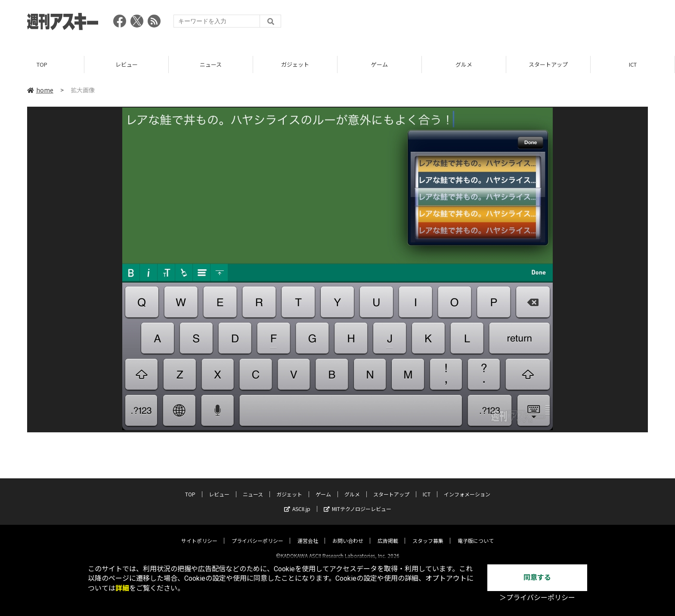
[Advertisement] (491, 24)
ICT (633, 64)
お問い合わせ (348, 533)
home (40, 90)
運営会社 (308, 533)
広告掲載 (388, 533)
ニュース (211, 64)
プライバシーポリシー (257, 533)
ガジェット (295, 64)
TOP (42, 64)
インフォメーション (467, 487)
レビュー (127, 64)
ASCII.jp (297, 501)
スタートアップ (548, 64)
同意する (537, 577)
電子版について (476, 533)
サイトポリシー (199, 533)
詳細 (122, 588)
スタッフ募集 (428, 533)
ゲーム (379, 64)
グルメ (464, 64)
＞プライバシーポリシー (537, 598)
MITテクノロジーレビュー (358, 501)
